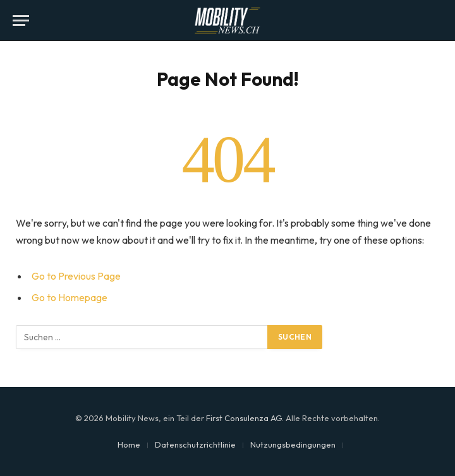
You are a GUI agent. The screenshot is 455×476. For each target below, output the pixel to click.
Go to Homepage (70, 297)
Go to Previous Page (76, 276)
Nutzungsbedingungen (293, 444)
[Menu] (21, 21)
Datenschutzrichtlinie (195, 444)
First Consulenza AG (244, 418)
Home (129, 444)
